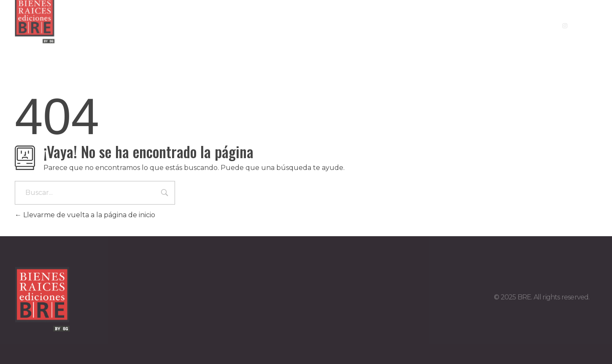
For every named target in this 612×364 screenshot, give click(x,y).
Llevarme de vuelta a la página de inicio (85, 215)
